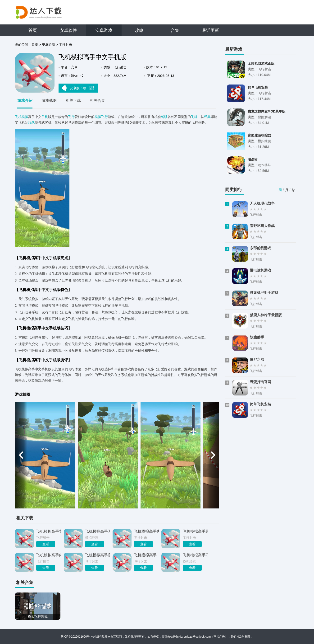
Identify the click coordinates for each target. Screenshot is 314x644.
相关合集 (97, 101)
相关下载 (73, 101)
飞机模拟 (22, 117)
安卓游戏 (104, 30)
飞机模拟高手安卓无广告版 (49, 531)
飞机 (194, 117)
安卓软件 (68, 30)
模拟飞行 (101, 117)
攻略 (139, 30)
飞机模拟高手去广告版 (146, 531)
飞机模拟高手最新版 (195, 531)
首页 (33, 30)
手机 (45, 117)
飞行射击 (65, 45)
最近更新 (210, 30)
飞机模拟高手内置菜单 (49, 555)
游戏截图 (49, 101)
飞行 (71, 117)
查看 (46, 544)
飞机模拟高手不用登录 (195, 555)
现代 (32, 122)
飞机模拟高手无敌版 (98, 531)
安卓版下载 (78, 88)
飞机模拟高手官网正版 (98, 555)
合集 (175, 30)
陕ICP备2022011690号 (75, 637)
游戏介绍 (25, 101)
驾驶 (164, 117)
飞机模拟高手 (145, 555)
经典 (207, 117)
